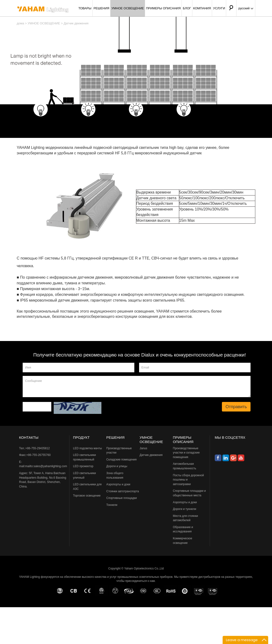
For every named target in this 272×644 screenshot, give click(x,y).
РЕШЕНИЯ (101, 8)
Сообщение (137, 386)
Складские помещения (122, 460)
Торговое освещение (87, 496)
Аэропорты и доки (118, 484)
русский (246, 8)
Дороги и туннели (185, 509)
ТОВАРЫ (85, 8)
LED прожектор (83, 466)
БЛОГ (187, 8)
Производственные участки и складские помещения (186, 453)
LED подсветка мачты (87, 448)
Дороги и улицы (117, 466)
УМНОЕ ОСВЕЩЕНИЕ (128, 8)
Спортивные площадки (122, 498)
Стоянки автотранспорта (123, 491)
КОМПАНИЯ (202, 8)
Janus (143, 448)
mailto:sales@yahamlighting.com (46, 466)
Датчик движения (76, 23)
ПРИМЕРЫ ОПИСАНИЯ (163, 8)
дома (20, 23)
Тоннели (112, 505)
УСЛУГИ (219, 8)
